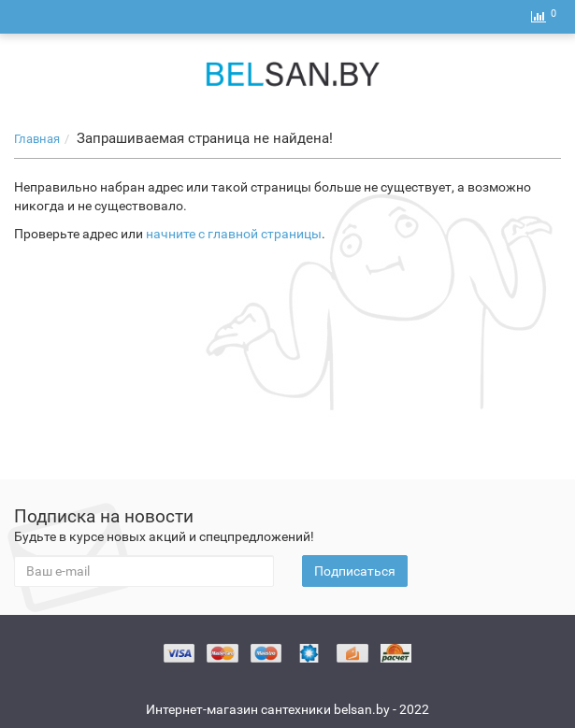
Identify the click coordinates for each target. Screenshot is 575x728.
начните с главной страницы (234, 234)
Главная (37, 139)
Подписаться (355, 571)
